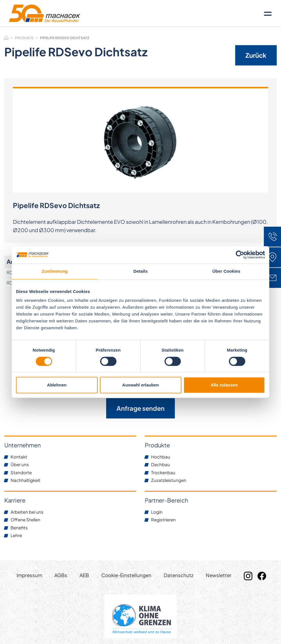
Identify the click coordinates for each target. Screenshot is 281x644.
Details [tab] (140, 271)
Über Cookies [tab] (226, 271)
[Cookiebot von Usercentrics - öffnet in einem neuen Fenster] (240, 255)
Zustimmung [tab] (55, 271)
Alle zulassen (224, 385)
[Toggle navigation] (268, 13)
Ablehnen (57, 385)
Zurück (256, 55)
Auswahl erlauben (140, 385)
